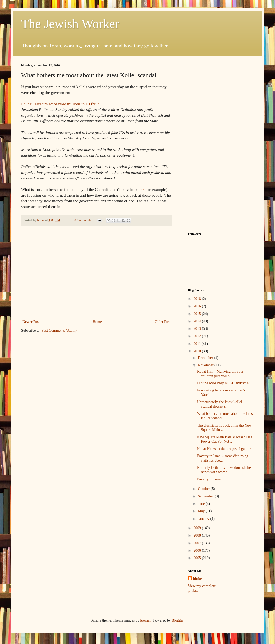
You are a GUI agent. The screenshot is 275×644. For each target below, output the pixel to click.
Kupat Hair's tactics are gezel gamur (224, 449)
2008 (198, 535)
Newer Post (31, 322)
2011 (198, 344)
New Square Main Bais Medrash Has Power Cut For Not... (224, 439)
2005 (198, 558)
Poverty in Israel (209, 479)
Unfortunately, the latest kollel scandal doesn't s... (219, 404)
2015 (198, 314)
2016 (198, 306)
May (202, 511)
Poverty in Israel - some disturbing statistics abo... (223, 458)
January (204, 519)
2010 (198, 351)
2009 (198, 528)
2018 (198, 299)
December (206, 358)
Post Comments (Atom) (59, 330)
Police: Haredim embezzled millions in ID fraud (60, 104)
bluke (197, 579)
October (204, 489)
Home (97, 322)
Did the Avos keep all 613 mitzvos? (223, 383)
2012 (198, 336)
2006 (198, 550)
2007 (198, 543)
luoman (146, 620)
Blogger (177, 620)
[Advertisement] (97, 279)
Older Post (163, 322)
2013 (198, 329)
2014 (198, 321)
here (142, 189)
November (206, 365)
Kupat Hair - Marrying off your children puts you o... (220, 374)
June (202, 504)
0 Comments (83, 220)
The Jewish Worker (70, 24)
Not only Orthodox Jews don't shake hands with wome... (224, 470)
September (206, 496)
